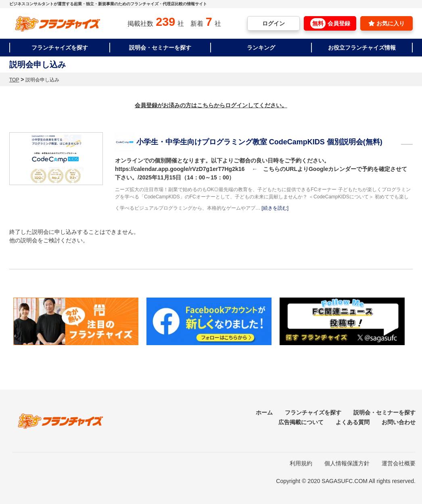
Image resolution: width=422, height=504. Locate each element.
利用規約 (301, 463)
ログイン (274, 23)
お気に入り (386, 23)
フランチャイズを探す (60, 48)
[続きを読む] (275, 208)
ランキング (261, 48)
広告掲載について (301, 422)
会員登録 (330, 23)
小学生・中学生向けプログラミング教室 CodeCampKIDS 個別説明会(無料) (259, 142)
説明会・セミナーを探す (160, 48)
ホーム (264, 412)
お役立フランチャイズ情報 (362, 48)
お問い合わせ (399, 422)
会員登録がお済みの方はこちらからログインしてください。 (211, 105)
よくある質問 (353, 422)
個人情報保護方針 (347, 463)
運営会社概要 (399, 463)
